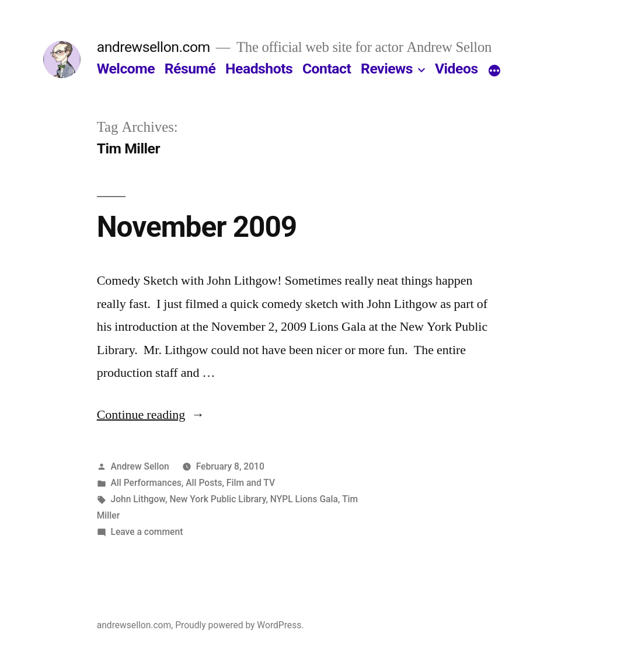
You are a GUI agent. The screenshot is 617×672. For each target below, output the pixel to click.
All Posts (204, 483)
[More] (494, 71)
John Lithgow (138, 499)
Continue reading (151, 415)
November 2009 (197, 227)
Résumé (190, 69)
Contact (327, 69)
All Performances (146, 483)
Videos (456, 69)
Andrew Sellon (140, 466)
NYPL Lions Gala (304, 499)
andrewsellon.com (154, 47)
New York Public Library (217, 499)
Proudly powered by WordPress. (239, 625)
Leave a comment (147, 532)
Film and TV (251, 483)
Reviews (387, 69)
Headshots (259, 69)
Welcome (126, 69)
